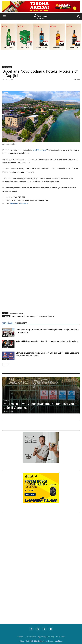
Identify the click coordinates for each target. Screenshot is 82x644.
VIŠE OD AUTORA (21, 323)
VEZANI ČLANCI (8, 323)
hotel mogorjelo (31, 316)
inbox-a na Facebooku (19, 204)
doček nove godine (17, 316)
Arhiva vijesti (60, 637)
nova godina (43, 316)
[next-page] (8, 365)
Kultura (5, 336)
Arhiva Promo (7, 67)
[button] (4, 16)
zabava (52, 316)
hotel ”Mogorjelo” (40, 150)
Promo (7, 400)
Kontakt (20, 637)
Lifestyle (6, 347)
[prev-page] (4, 365)
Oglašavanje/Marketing (46, 637)
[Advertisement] (41, 290)
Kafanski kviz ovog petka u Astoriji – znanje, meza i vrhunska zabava (47, 341)
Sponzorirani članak (16, 313)
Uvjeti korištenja (30, 637)
